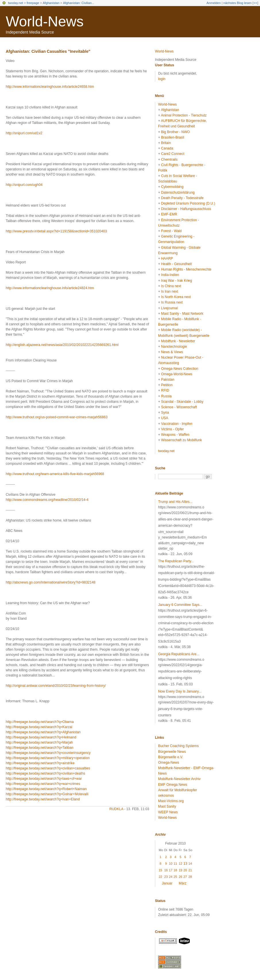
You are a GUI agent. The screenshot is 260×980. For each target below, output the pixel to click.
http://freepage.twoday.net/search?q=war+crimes (43, 784)
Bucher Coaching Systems (178, 746)
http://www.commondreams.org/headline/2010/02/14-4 (47, 500)
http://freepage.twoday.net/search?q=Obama (40, 722)
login (162, 79)
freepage (33, 3)
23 (166, 877)
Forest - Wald (171, 231)
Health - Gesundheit (176, 264)
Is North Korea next (176, 297)
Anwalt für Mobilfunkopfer (177, 790)
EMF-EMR (169, 214)
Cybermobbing (172, 187)
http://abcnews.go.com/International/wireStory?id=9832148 (51, 582)
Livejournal (169, 308)
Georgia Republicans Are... (179, 654)
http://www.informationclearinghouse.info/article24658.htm (50, 87)
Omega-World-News (176, 374)
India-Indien (170, 275)
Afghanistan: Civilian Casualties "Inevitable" (48, 51)
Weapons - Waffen (175, 435)
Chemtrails (169, 160)
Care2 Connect (173, 154)
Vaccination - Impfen (177, 424)
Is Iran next (169, 291)
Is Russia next (172, 302)
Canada (167, 148)
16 (166, 870)
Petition (167, 385)
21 (190, 870)
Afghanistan (51, 3)
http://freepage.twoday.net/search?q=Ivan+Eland (43, 799)
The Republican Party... (176, 561)
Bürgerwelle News (172, 752)
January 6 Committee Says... (180, 605)
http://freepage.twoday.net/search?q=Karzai (39, 727)
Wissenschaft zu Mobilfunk (181, 440)
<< (255, 3)
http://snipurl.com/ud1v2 (24, 133)
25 (175, 877)
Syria (165, 413)
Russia (166, 396)
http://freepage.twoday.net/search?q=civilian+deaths (45, 773)
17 (171, 870)
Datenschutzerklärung (178, 192)
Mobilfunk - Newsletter (178, 341)
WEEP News (168, 812)
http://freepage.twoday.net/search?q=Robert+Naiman (46, 789)
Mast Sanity (167, 806)
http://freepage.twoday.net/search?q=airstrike (40, 763)
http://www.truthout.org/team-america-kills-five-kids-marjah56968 (55, 474)
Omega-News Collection (180, 369)
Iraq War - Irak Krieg (176, 281)
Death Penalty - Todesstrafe (182, 198)
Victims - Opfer (172, 429)
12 (181, 864)
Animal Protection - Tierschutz (184, 115)
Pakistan (168, 380)
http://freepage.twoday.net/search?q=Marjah (39, 742)
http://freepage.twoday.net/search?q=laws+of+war (44, 779)
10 (171, 864)
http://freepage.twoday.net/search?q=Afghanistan (43, 732)
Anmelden (214, 3)
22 (160, 877)
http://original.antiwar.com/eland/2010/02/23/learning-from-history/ (56, 686)
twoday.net (15, 3)
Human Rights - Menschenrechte (186, 269)
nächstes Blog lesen (237, 3)
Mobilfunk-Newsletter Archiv (179, 779)
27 (185, 877)
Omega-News (169, 763)
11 (175, 864)
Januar (167, 883)
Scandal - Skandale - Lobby (182, 402)
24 (171, 877)
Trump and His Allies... (175, 502)
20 (185, 870)
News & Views (172, 352)
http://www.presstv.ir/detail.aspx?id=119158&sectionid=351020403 (56, 231)
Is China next (171, 286)
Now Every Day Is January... (180, 691)
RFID (165, 390)
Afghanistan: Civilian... (79, 3)
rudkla (116, 809)
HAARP (167, 258)
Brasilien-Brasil (172, 137)
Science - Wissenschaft (179, 407)
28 (190, 877)
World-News (45, 22)
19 (181, 870)
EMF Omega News (173, 785)
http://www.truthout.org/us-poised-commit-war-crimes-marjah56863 (57, 417)
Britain (166, 143)
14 (190, 864)
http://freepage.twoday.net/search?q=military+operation (48, 758)
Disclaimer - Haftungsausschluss (186, 209)
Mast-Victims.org (171, 801)
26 (181, 877)
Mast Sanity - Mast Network (182, 314)
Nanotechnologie (174, 347)
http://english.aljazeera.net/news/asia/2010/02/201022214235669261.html (62, 345)
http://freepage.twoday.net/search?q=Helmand (41, 737)
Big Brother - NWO (175, 132)
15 (160, 870)
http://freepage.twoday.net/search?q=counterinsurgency (48, 753)
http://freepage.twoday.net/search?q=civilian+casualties (48, 768)
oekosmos (166, 796)
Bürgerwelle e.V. (171, 757)
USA (165, 418)
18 (175, 870)
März (183, 883)
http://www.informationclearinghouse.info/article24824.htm (50, 288)
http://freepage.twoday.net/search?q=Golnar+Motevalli (47, 794)
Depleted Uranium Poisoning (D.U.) (188, 203)
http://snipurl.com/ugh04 (24, 185)
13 (185, 864)
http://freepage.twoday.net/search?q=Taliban (40, 748)
